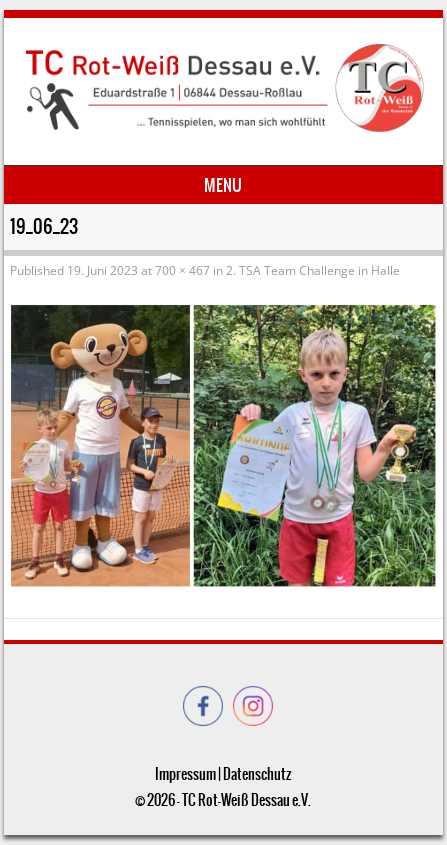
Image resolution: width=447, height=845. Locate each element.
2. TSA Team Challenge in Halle (313, 270)
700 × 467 (182, 270)
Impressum (185, 774)
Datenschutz (257, 774)
